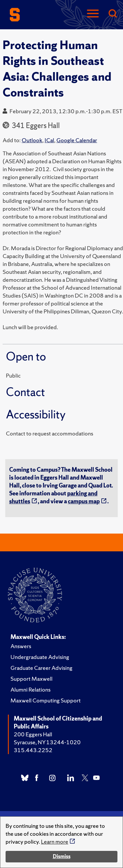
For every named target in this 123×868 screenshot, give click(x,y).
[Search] (113, 14)
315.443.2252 (33, 750)
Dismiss (62, 856)
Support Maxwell (31, 679)
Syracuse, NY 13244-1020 (47, 742)
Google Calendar (77, 140)
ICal (49, 140)
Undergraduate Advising (40, 657)
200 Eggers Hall (33, 734)
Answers (21, 646)
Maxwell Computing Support (46, 700)
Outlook (32, 140)
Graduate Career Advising (41, 668)
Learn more (55, 842)
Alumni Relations (31, 689)
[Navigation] (93, 14)
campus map (84, 501)
